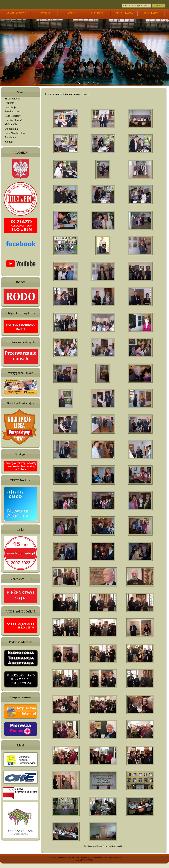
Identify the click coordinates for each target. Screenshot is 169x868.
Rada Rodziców (13, 116)
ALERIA (97, 13)
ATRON (71, 13)
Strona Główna (13, 99)
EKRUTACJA (124, 13)
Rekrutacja (10, 107)
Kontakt (9, 142)
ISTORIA (44, 13)
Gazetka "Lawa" (13, 120)
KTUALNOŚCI (17, 13)
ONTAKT (151, 13)
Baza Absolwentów (15, 133)
